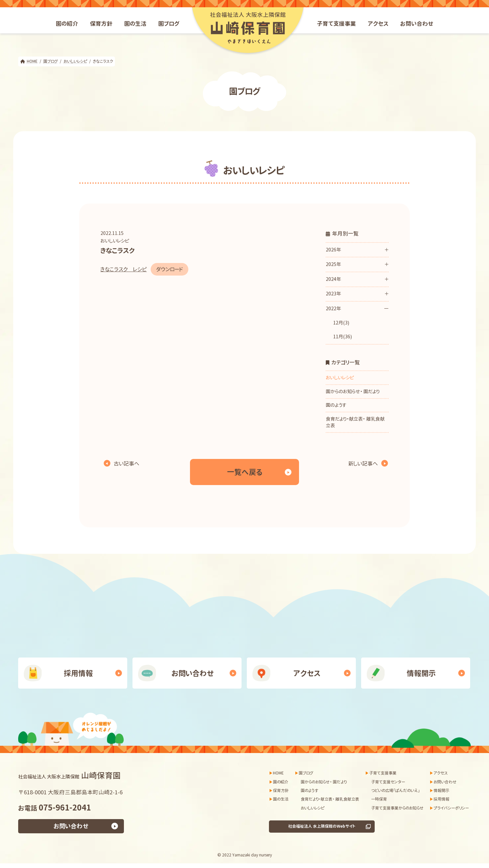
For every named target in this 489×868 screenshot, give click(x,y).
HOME (278, 773)
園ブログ (306, 773)
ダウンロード (169, 269)
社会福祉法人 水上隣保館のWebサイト (322, 827)
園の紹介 (281, 782)
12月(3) (341, 322)
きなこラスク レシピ (124, 269)
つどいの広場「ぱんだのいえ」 (395, 791)
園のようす (336, 405)
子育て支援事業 (383, 773)
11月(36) (342, 337)
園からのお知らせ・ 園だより (353, 391)
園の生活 (281, 799)
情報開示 (421, 673)
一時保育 (379, 799)
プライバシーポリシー (451, 808)
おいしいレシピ (115, 241)
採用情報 (78, 673)
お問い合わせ (193, 673)
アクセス (307, 673)
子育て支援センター (388, 782)
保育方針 (281, 791)
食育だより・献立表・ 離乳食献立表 (355, 422)
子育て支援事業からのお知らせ (397, 808)
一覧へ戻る (245, 472)
